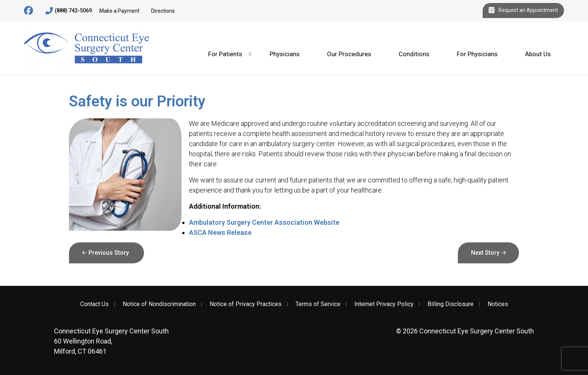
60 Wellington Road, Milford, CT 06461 (111, 341)
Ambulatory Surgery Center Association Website (264, 222)
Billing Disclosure (451, 304)
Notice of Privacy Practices (246, 304)
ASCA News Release (220, 232)
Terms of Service (318, 304)
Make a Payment (119, 11)
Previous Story (109, 253)
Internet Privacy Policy (384, 304)
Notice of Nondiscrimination (159, 304)
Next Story (485, 253)
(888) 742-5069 (69, 11)
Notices (498, 304)
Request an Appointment (523, 10)
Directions (163, 11)
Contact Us (94, 304)
